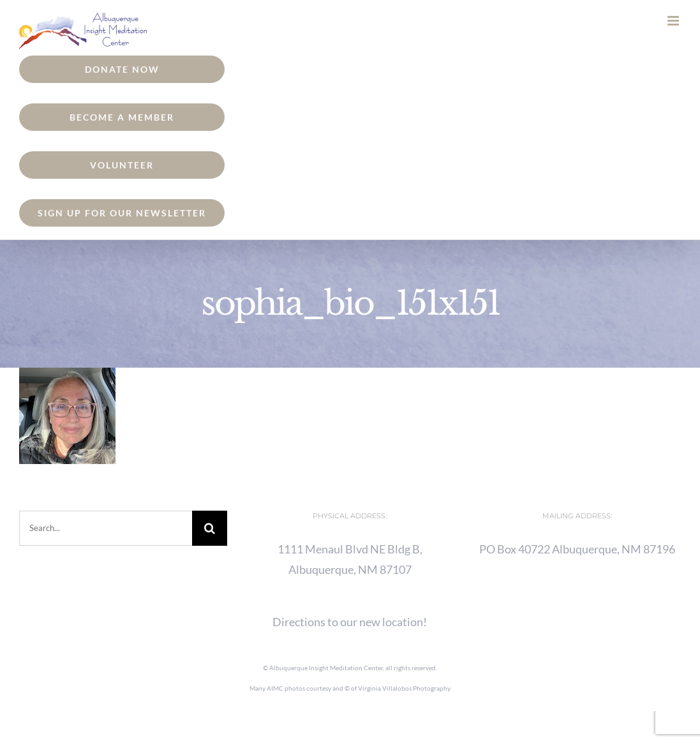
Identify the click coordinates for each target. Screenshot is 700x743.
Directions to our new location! (350, 622)
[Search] (210, 528)
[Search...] (106, 528)
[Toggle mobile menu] (674, 21)
